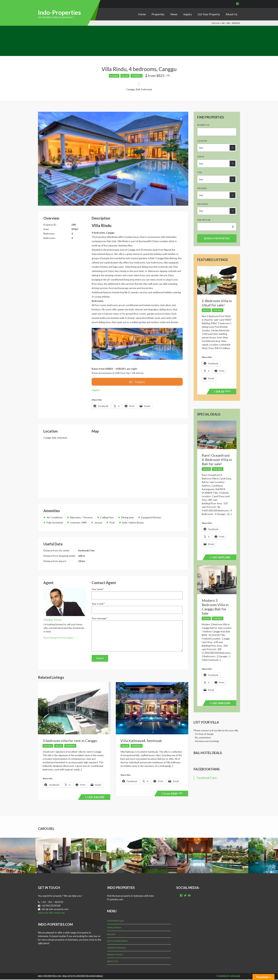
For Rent (137, 76)
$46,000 (95, 798)
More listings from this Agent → (60, 638)
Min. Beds (202, 188)
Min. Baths (202, 204)
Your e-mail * (98, 604)
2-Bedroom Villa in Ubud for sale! (217, 303)
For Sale (218, 310)
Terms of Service (116, 948)
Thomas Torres (52, 620)
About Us (232, 14)
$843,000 (220, 704)
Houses (114, 76)
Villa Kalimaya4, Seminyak (141, 741)
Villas (125, 76)
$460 (172, 795)
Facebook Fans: (207, 769)
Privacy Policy (115, 955)
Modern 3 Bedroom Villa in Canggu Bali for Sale (215, 607)
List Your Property (209, 14)
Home (142, 14)
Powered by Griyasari (228, 977)
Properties (158, 14)
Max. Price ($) (204, 220)
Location (202, 141)
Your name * (98, 590)
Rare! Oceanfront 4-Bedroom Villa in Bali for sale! (217, 460)
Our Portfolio (116, 921)
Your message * (100, 619)
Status (201, 157)
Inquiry (188, 14)
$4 (222, 392)
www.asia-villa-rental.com (51, 913)
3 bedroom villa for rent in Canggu (70, 741)
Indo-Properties (59, 12)
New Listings (114, 928)
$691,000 (220, 558)
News (174, 14)
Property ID (203, 125)
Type (199, 172)
